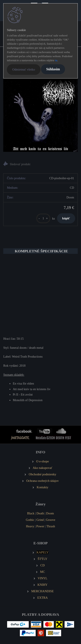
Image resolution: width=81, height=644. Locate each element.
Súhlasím (53, 69)
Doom (50, 513)
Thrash (51, 526)
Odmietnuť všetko (24, 69)
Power (40, 526)
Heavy (30, 526)
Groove (50, 520)
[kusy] (43, 218)
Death (40, 513)
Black (31, 513)
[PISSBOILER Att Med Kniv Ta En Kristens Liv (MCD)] (40, 115)
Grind (40, 520)
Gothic (30, 520)
